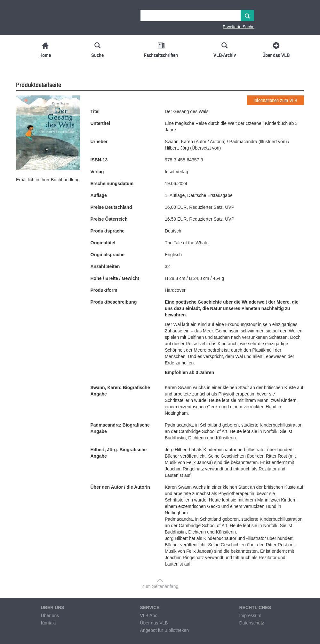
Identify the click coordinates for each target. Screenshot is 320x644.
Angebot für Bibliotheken (164, 630)
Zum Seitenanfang (160, 586)
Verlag (97, 172)
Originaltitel (103, 243)
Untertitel (100, 123)
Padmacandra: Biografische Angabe (120, 428)
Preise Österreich (109, 219)
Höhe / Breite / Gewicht (115, 278)
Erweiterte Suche (239, 27)
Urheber (99, 142)
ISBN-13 (99, 160)
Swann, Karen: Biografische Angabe (120, 391)
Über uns (50, 615)
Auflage (99, 195)
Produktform (104, 290)
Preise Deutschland (111, 207)
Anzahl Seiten (105, 266)
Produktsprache (108, 231)
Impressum (250, 615)
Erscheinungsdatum (112, 183)
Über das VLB (154, 623)
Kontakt (48, 623)
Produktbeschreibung (114, 302)
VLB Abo (149, 615)
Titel (95, 111)
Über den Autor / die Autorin (120, 487)
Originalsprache (108, 255)
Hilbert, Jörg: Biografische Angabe (119, 453)
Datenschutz (252, 623)
